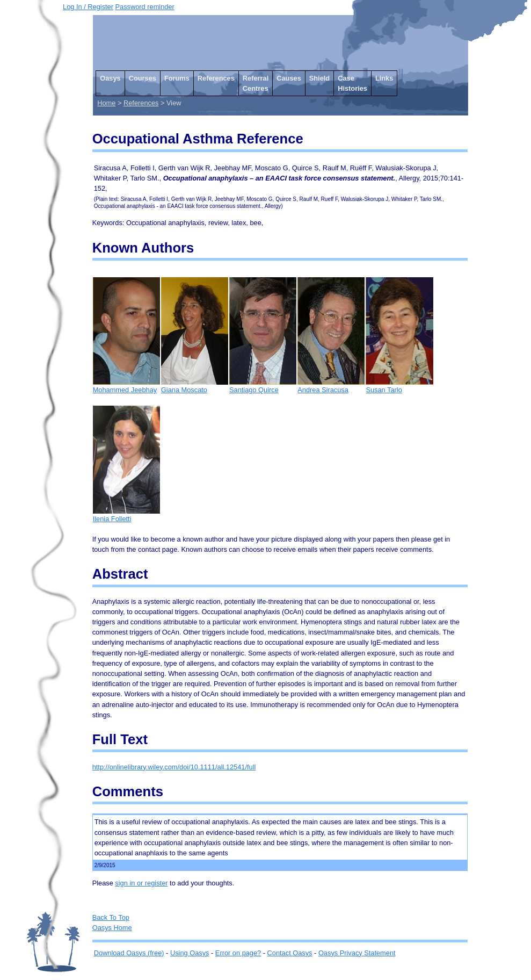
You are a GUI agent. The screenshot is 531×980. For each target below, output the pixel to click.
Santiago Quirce (263, 386)
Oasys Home (112, 928)
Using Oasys (190, 953)
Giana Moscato (195, 386)
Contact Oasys (290, 953)
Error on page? (238, 953)
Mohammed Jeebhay (126, 386)
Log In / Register (88, 7)
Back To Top (111, 917)
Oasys (110, 78)
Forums (177, 78)
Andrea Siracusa (331, 386)
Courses (143, 78)
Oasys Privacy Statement (357, 953)
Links (384, 78)
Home (106, 103)
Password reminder (145, 7)
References (216, 78)
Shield (319, 78)
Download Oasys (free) (129, 953)
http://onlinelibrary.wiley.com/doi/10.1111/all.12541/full (174, 767)
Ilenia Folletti (126, 515)
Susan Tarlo (399, 386)
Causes (289, 78)
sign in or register (141, 883)
